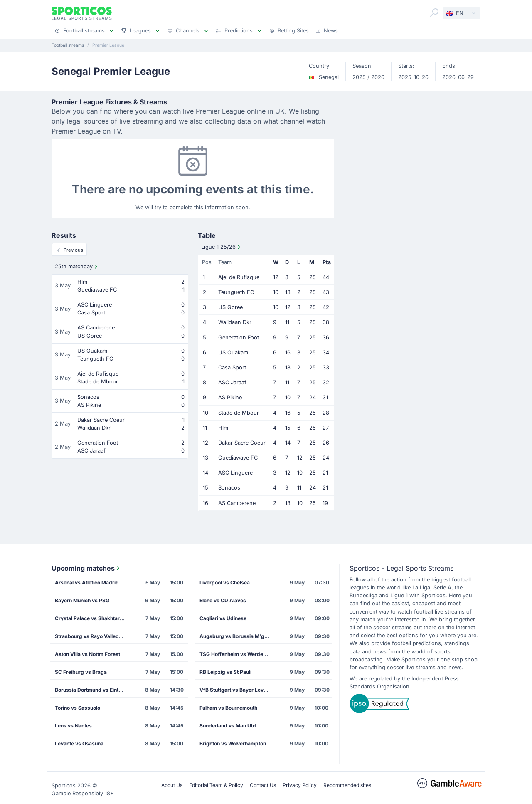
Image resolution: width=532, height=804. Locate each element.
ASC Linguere (235, 473)
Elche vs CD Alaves (223, 600)
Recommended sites (347, 785)
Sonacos (229, 488)
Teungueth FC (236, 292)
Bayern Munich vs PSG (82, 600)
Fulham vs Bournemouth (228, 708)
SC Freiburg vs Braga (81, 672)
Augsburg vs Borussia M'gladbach (237, 636)
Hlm (223, 428)
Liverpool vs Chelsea (225, 583)
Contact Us (263, 785)
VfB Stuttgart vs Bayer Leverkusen (237, 690)
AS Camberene (237, 503)
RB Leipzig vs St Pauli (225, 672)
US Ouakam (233, 353)
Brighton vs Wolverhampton (233, 743)
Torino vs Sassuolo (78, 708)
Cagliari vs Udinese (223, 618)
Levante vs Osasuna (79, 743)
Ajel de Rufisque (239, 277)
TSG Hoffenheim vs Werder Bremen (237, 654)
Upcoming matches (86, 568)
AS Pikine (230, 397)
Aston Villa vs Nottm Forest (87, 654)
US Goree (230, 307)
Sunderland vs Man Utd (228, 726)
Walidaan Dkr (235, 322)
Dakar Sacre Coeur (242, 443)
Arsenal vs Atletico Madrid (87, 583)
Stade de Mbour (239, 413)
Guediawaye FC (238, 458)
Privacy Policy (300, 785)
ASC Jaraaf (232, 382)
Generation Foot (239, 338)
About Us (172, 785)
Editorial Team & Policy (216, 785)
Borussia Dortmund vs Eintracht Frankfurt (93, 690)
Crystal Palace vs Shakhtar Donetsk (93, 618)
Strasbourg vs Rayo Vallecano (91, 636)
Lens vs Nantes (73, 726)
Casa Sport (232, 367)
